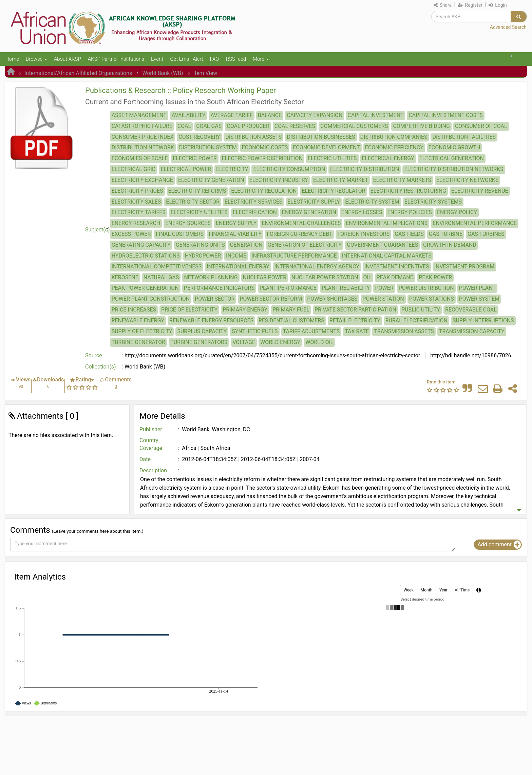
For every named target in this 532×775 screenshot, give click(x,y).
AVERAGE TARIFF (231, 115)
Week (409, 590)
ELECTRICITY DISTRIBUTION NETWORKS (454, 169)
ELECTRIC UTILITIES (332, 158)
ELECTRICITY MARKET (341, 180)
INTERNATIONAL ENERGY (238, 267)
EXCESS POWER (131, 234)
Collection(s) (101, 367)
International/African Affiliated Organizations (78, 73)
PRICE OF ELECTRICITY (189, 310)
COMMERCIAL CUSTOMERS (354, 126)
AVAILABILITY (189, 115)
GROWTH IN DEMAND (450, 245)
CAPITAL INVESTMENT (375, 115)
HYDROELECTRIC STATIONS (146, 256)
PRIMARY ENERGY (245, 310)
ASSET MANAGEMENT (139, 115)
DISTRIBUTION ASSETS (253, 137)
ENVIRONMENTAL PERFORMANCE (475, 223)
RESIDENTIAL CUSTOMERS (291, 320)
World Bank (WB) (163, 73)
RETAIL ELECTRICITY (355, 320)
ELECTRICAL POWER (186, 169)
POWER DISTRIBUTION (426, 288)
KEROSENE (125, 277)
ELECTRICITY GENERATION (211, 180)
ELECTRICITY (232, 169)
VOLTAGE (244, 342)
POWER (384, 288)
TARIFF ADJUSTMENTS (311, 331)
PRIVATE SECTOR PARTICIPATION (355, 310)
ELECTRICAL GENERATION (452, 158)
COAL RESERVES (295, 126)
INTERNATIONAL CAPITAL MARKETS (387, 256)
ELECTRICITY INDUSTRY (279, 180)
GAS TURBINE (446, 234)
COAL (184, 126)
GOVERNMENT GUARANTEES (382, 245)
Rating (83, 380)
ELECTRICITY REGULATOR (333, 191)
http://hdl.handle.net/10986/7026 (470, 355)
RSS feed (236, 59)
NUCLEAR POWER (265, 277)
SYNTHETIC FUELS (255, 331)
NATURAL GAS (161, 277)
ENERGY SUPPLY (236, 223)
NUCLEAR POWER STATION (325, 277)
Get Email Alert (187, 59)
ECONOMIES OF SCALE (140, 158)
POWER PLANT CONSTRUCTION (151, 299)
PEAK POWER (435, 277)
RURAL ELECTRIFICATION (416, 320)
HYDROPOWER (203, 256)
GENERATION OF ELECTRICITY (305, 245)
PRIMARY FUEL (291, 310)
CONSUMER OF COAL (481, 126)
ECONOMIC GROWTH (454, 147)
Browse (36, 59)
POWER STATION (383, 299)
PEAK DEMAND (395, 277)
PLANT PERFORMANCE (288, 288)
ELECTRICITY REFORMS (197, 191)
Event (157, 59)
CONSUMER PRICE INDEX (143, 137)
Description (153, 470)
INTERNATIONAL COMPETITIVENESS (157, 267)
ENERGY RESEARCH (136, 223)
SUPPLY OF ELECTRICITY (142, 331)
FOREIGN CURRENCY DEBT (299, 234)
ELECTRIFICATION (255, 212)
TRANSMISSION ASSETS (404, 331)
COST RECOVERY (199, 137)
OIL (367, 277)
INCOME (236, 256)
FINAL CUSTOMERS (180, 234)
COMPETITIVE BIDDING (421, 126)
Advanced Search (508, 27)
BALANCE (270, 115)
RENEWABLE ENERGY (138, 320)
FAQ (215, 59)
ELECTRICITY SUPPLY (314, 202)
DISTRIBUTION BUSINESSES (321, 137)
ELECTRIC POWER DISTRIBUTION (262, 158)
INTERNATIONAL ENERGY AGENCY (317, 267)
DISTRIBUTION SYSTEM (208, 147)
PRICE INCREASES (134, 310)
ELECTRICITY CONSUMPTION (289, 169)
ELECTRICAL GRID (134, 169)
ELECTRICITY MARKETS (402, 180)
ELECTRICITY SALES (136, 202)
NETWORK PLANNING (211, 277)
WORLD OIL (319, 342)
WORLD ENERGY (280, 342)
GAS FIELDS (409, 234)
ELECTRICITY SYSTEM (372, 202)
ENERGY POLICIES (410, 212)
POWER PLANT (477, 288)
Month (426, 590)
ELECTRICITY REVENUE (480, 191)
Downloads (50, 380)
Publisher (151, 429)
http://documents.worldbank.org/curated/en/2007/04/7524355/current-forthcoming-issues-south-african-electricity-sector (272, 355)
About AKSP (68, 59)
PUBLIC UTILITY (421, 310)
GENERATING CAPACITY (141, 245)
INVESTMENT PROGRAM (464, 267)
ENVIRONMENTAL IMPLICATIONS (387, 223)
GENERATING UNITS (200, 245)
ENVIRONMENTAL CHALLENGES (301, 223)
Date (145, 459)
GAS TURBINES (486, 234)
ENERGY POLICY (457, 212)
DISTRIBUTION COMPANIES (394, 137)
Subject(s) (98, 230)
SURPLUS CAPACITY (202, 331)
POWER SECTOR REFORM (271, 299)
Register (470, 5)
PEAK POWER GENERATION (145, 288)
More (261, 59)
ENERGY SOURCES (188, 223)
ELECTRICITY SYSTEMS (433, 202)
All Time (462, 590)
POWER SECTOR (215, 299)
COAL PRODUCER (248, 126)
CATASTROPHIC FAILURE (142, 126)
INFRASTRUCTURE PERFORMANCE (294, 256)
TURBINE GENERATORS (199, 342)
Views (23, 380)
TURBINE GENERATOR (139, 342)
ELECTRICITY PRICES (137, 191)
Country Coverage (151, 444)
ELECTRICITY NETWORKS (467, 180)
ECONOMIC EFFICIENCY (394, 147)
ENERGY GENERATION (309, 212)
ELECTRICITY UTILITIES (199, 212)
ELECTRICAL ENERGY (388, 158)
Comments (118, 380)
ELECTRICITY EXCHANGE (142, 180)
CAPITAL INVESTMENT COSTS (445, 115)
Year (443, 590)
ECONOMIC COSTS (265, 147)
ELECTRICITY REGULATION (264, 191)
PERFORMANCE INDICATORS (219, 288)
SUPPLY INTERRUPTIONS (483, 320)
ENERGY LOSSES (362, 212)
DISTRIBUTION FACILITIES (464, 137)
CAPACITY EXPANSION (315, 115)
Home (12, 59)
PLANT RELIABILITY (346, 288)
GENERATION (246, 245)
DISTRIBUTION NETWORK (143, 147)
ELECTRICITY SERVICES (253, 202)
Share (443, 5)
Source (94, 355)
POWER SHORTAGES (332, 299)
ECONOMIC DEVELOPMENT (326, 147)
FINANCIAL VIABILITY (235, 234)
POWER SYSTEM (479, 299)
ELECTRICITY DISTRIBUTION (365, 169)
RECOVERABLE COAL (471, 310)
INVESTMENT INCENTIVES (397, 267)
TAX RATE (357, 331)
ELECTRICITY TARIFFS (139, 212)
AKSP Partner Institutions (116, 59)
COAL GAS (209, 126)
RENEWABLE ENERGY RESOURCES (211, 320)
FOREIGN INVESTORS (363, 234)
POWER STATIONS (432, 299)
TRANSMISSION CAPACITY (472, 331)
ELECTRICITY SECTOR (193, 202)
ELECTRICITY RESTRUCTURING (408, 191)
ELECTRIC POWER (195, 158)
